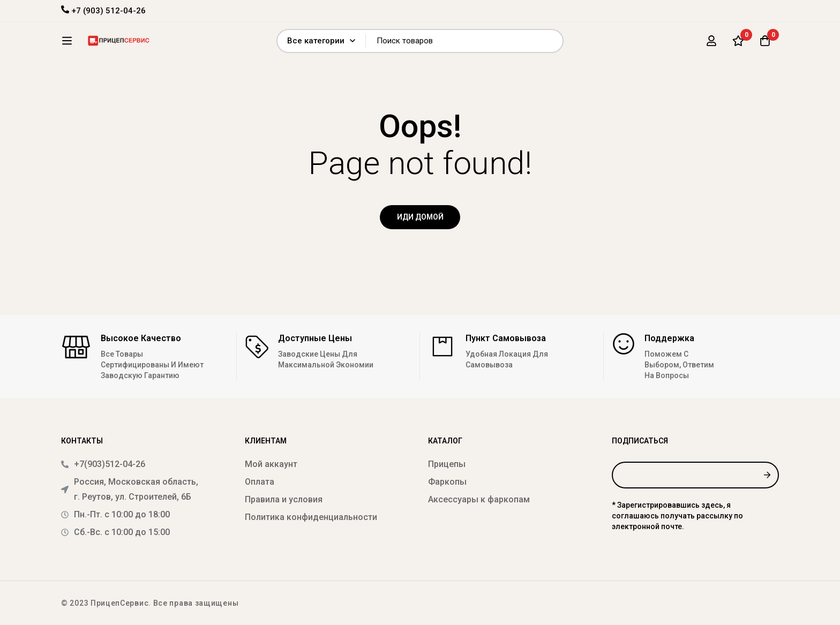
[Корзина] (765, 44)
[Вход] (711, 44)
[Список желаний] (738, 44)
